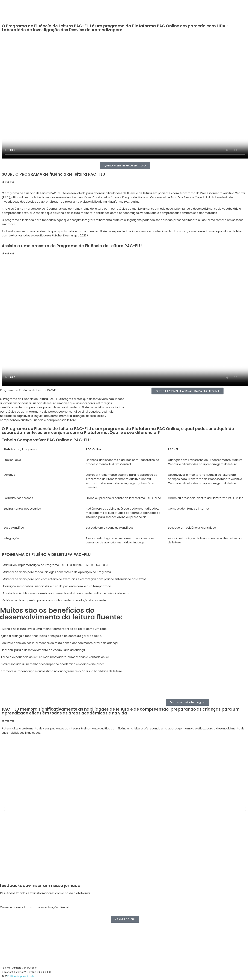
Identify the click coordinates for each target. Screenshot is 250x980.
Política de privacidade (21, 976)
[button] (4, 809)
